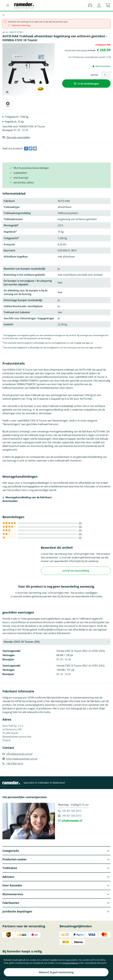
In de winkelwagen (88, 84)
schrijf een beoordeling (76, 571)
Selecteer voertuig (19, 25)
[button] (99, 5)
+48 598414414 (15, 764)
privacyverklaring (70, 963)
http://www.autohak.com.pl (22, 759)
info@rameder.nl (72, 821)
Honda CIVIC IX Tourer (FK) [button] (22, 642)
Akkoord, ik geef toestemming (56, 972)
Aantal (94, 75)
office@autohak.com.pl (19, 754)
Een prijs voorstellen (18, 137)
